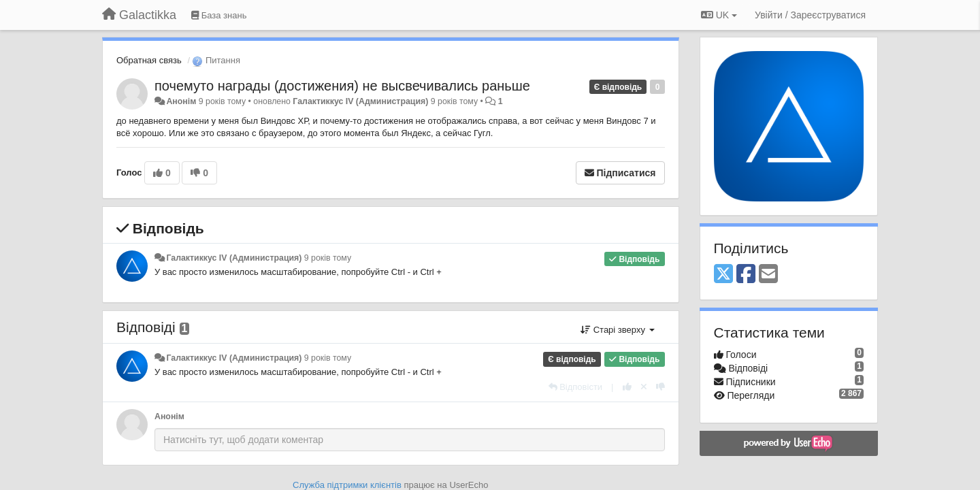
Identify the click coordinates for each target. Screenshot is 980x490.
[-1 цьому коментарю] (660, 387)
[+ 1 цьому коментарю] (627, 387)
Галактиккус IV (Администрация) (360, 101)
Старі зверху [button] (617, 330)
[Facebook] (746, 275)
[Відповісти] (576, 387)
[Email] (768, 275)
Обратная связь (149, 60)
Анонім (181, 101)
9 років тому (328, 258)
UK (719, 15)
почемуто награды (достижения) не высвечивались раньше (342, 86)
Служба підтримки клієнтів (347, 485)
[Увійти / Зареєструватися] (810, 15)
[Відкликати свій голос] (644, 387)
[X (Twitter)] (723, 275)
